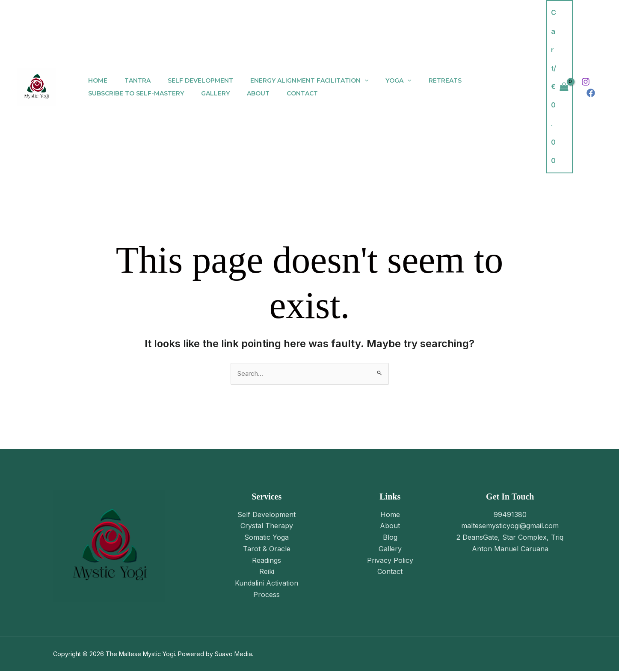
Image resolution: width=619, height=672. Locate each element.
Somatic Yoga (267, 538)
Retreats (417, 80)
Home (95, 80)
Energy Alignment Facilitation (291, 80)
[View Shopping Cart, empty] (560, 87)
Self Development (188, 80)
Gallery (208, 93)
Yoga (375, 80)
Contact (284, 93)
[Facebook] (591, 93)
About (245, 93)
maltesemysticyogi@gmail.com (510, 526)
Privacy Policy (390, 560)
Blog (390, 538)
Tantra (130, 80)
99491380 (510, 515)
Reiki (267, 571)
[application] (347, 80)
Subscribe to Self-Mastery (133, 93)
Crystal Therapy (267, 526)
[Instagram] (586, 82)
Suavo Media (233, 655)
